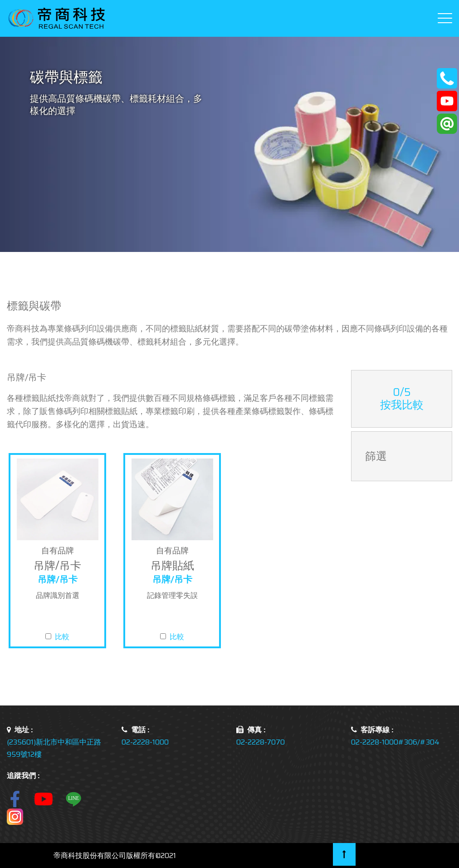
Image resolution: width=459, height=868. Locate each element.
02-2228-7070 (261, 742)
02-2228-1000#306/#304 (395, 742)
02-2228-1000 (145, 742)
